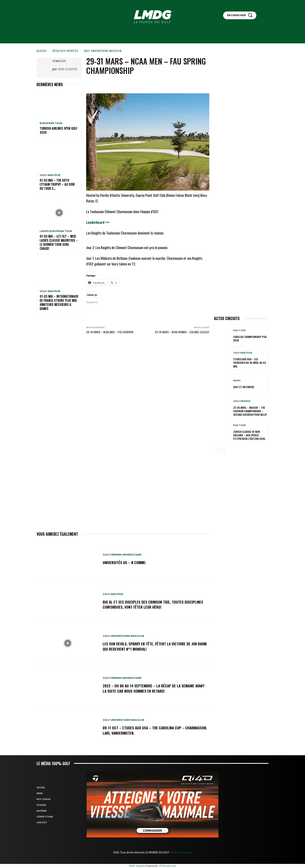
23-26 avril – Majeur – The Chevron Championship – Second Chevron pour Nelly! (250, 411)
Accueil (42, 51)
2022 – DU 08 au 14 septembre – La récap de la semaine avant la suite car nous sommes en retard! (150, 688)
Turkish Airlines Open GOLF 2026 (59, 130)
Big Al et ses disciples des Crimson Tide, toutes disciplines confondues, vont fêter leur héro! (153, 604)
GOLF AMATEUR (50, 175)
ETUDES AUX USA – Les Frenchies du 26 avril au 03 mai (250, 363)
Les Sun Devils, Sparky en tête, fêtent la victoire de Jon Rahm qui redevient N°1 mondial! (151, 646)
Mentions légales (181, 852)
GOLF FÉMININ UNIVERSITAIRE (122, 555)
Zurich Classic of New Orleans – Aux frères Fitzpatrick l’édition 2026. (249, 435)
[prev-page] (216, 451)
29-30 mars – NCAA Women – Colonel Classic (182, 332)
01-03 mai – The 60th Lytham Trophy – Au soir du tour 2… (57, 184)
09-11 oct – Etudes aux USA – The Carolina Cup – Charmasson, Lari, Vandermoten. (145, 730)
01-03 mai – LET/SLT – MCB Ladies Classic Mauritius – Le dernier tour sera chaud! (59, 242)
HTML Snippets (137, 866)
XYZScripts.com (168, 866)
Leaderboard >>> (98, 222)
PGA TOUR (239, 330)
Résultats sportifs (65, 51)
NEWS (237, 381)
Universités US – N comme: (125, 563)
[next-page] (223, 451)
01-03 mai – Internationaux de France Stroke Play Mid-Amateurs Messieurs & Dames (59, 302)
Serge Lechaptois (68, 69)
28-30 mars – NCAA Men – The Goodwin (110, 332)
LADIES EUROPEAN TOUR (56, 231)
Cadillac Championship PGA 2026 (250, 338)
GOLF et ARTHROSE (244, 387)
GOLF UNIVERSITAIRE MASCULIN (103, 51)
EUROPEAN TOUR (51, 123)
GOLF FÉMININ (242, 401)
